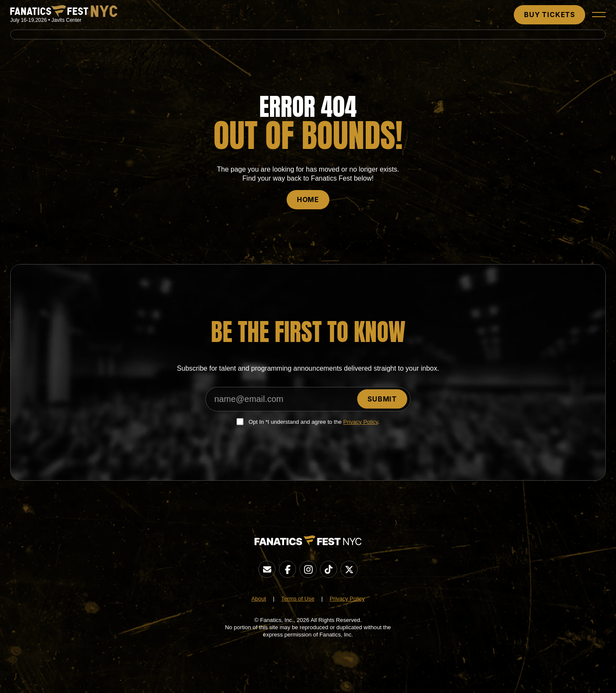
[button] (599, 15)
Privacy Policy (360, 422)
